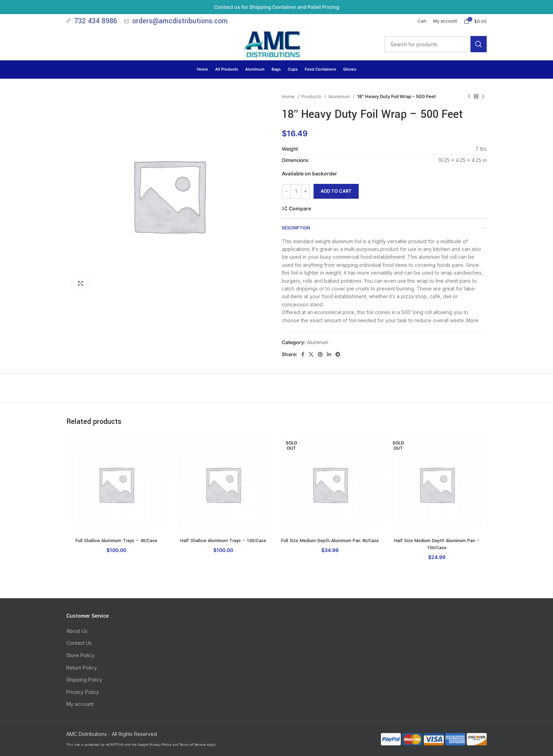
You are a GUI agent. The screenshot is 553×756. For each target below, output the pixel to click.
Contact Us (79, 643)
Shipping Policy (84, 680)
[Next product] (483, 97)
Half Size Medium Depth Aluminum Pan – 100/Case (437, 544)
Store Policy (80, 655)
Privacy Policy (83, 692)
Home (289, 96)
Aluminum (340, 96)
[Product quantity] (296, 191)
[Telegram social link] (338, 354)
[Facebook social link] (303, 354)
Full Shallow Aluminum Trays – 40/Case (116, 541)
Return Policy (82, 668)
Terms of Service (193, 745)
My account (80, 704)
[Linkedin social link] (329, 354)
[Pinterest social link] (320, 354)
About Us (77, 631)
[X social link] (311, 354)
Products (312, 96)
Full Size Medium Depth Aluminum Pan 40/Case (330, 541)
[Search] (436, 44)
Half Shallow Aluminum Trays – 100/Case (223, 541)
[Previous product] (469, 97)
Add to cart (336, 191)
